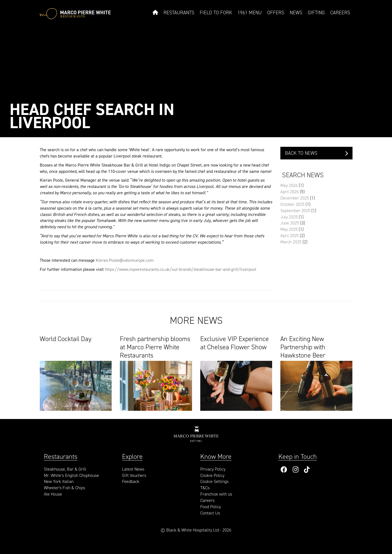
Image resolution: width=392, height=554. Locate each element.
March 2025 (291, 242)
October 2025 (292, 204)
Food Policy (211, 507)
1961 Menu (250, 13)
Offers (276, 13)
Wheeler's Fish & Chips (64, 488)
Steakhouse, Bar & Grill (65, 469)
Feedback (131, 481)
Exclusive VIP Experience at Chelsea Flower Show (235, 343)
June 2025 (290, 223)
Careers (340, 13)
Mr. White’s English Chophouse (71, 475)
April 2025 (290, 236)
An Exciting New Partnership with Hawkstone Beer (303, 346)
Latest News (133, 469)
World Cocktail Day (66, 339)
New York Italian (59, 481)
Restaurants (179, 13)
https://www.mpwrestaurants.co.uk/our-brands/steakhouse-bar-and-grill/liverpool (181, 269)
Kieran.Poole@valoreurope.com (125, 260)
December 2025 (295, 198)
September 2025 (295, 211)
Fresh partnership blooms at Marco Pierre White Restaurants (155, 346)
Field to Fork (216, 13)
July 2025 (289, 217)
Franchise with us (216, 494)
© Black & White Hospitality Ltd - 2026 (196, 530)
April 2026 (290, 192)
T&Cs (205, 488)
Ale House (53, 494)
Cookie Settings (214, 481)
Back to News (316, 153)
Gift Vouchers (134, 475)
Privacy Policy (213, 469)
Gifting (316, 13)
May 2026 (289, 185)
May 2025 (289, 229)
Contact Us (210, 513)
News (296, 13)
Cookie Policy (212, 475)
